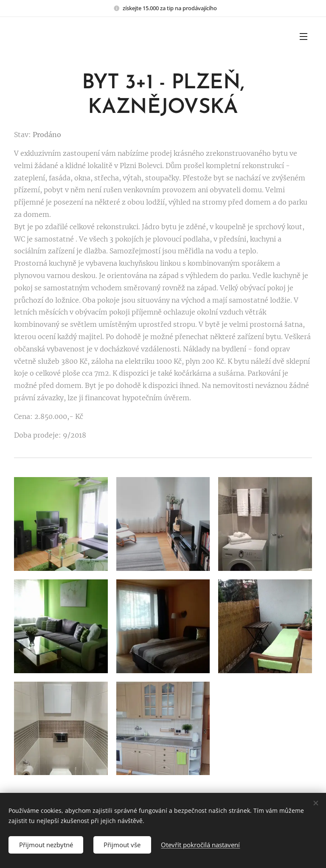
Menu (304, 37)
